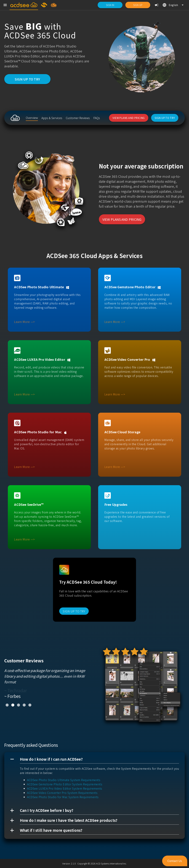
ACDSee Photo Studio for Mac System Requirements (63, 797)
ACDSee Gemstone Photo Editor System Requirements (65, 784)
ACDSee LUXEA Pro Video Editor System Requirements (65, 788)
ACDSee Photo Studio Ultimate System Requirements (64, 780)
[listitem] (32, 118)
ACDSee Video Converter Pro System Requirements (62, 793)
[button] (94, 759)
